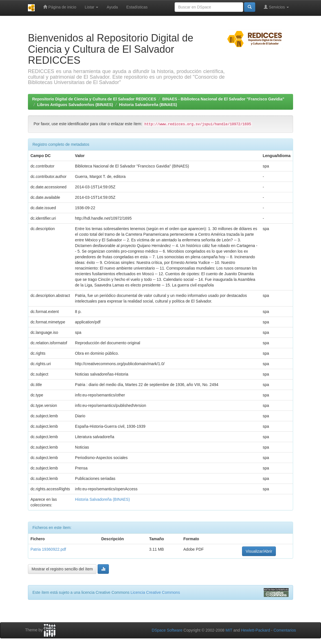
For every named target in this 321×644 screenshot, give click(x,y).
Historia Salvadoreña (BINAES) (148, 105)
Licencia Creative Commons (155, 592)
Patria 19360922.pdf (48, 549)
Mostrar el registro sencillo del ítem (62, 569)
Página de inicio (60, 7)
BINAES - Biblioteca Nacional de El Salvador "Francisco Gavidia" (223, 99)
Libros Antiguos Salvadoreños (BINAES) (75, 105)
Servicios (276, 7)
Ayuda (112, 7)
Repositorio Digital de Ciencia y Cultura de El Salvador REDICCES (94, 99)
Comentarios (285, 630)
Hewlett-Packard (255, 630)
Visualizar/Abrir (259, 551)
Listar (91, 7)
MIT (229, 630)
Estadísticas (137, 7)
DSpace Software (167, 630)
